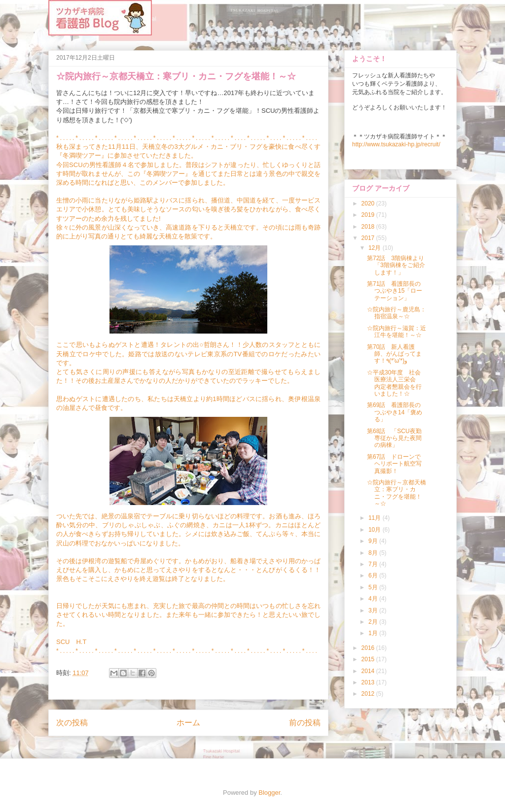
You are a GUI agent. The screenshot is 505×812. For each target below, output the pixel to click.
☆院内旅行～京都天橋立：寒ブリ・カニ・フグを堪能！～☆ (397, 493)
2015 (369, 659)
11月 (376, 518)
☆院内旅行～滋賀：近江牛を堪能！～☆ (397, 332)
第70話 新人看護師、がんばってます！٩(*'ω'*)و (394, 354)
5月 (374, 587)
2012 (369, 694)
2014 (369, 671)
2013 (369, 682)
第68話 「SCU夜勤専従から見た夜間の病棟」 (394, 438)
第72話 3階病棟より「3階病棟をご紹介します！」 (396, 265)
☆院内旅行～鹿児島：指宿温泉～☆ (397, 313)
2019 (369, 215)
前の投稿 (305, 723)
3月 (374, 610)
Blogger (269, 793)
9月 (374, 541)
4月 (374, 599)
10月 (376, 530)
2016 (369, 648)
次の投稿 (72, 723)
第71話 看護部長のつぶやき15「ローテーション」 (395, 291)
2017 (369, 238)
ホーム (188, 723)
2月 (374, 622)
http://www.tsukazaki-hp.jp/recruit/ (396, 144)
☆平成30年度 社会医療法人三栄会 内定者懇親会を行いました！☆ (394, 383)
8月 (374, 553)
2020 (369, 203)
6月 (374, 575)
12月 (376, 248)
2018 (369, 227)
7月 (374, 564)
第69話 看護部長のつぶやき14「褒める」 (395, 412)
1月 (374, 633)
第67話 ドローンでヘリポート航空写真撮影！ (394, 464)
